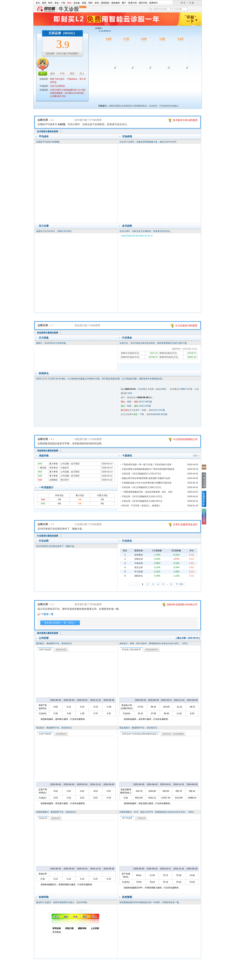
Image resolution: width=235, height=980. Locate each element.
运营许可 (140, 976)
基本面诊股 (178, 74)
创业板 (77, 3)
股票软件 (154, 3)
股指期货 (105, 3)
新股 (84, 3)
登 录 (183, 3)
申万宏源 (139, 572)
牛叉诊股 (72, 9)
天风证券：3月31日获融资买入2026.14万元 (142, 496)
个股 (63, 3)
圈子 (124, 3)
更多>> (197, 456)
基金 (57, 3)
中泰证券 (139, 563)
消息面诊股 (141, 74)
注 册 (192, 3)
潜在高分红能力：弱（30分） (60, 623)
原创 (97, 3)
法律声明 (127, 976)
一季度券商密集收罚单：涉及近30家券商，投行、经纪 (147, 492)
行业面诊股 (160, 74)
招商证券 (139, 559)
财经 (50, 3)
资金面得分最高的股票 (48, 333)
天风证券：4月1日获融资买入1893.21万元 (142, 487)
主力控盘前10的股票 (186, 325)
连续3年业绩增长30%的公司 (182, 604)
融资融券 (116, 3)
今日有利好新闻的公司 (185, 439)
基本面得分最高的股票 (48, 633)
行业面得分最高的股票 (48, 536)
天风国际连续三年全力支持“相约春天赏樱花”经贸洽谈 (147, 483)
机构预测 (127, 897)
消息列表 (44, 456)
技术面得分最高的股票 (48, 131)
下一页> (180, 584)
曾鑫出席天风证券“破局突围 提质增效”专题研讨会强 (146, 478)
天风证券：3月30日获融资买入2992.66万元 (142, 501)
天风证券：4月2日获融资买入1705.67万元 (142, 474)
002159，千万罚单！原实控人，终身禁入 (141, 506)
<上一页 (134, 584)
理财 (90, 3)
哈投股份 (139, 555)
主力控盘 (44, 338)
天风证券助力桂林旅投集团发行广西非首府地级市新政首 (148, 469)
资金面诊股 (123, 74)
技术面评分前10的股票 (185, 120)
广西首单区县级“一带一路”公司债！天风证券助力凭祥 (147, 465)
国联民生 (139, 576)
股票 (44, 3)
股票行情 (133, 3)
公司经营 (44, 638)
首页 (38, 3)
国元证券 (139, 567)
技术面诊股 (105, 74)
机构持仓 (44, 373)
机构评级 (44, 897)
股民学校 (143, 3)
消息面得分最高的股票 (48, 451)
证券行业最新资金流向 (185, 524)
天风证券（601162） (63, 33)
